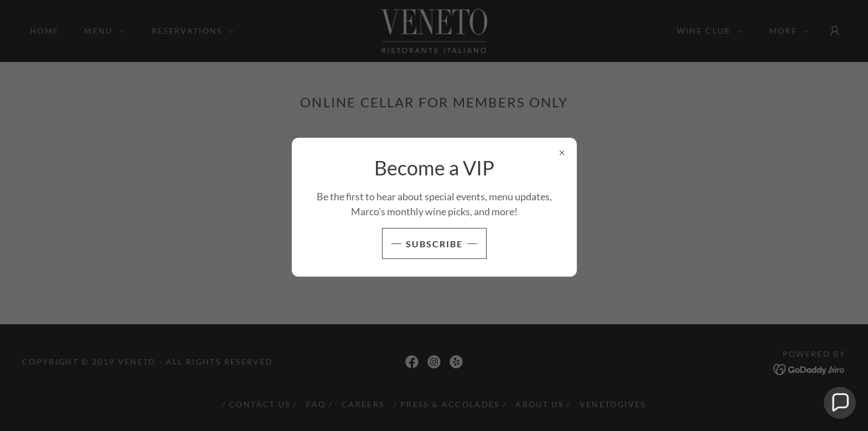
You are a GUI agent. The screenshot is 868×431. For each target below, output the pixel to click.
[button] (840, 403)
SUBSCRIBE (434, 244)
